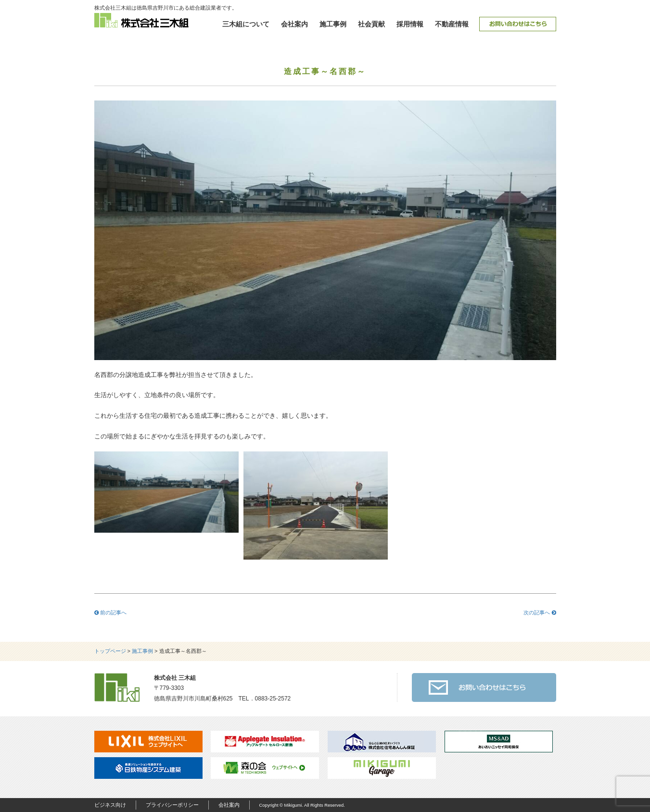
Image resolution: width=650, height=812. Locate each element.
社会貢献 (371, 24)
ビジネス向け (110, 805)
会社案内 (294, 24)
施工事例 (333, 24)
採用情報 (410, 24)
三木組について (246, 24)
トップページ (110, 651)
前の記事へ (110, 612)
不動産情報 (452, 24)
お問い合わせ (518, 24)
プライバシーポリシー (172, 805)
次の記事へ (540, 612)
